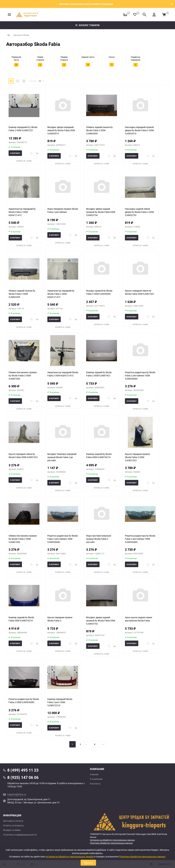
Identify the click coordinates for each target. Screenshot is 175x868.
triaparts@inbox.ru (17, 794)
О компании (96, 779)
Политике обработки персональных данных (111, 843)
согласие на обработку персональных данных (70, 857)
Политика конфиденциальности (20, 835)
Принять (88, 863)
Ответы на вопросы (14, 825)
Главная (94, 774)
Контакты (95, 784)
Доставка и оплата (13, 821)
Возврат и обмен (12, 830)
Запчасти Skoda (21, 35)
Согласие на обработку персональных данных (112, 840)
